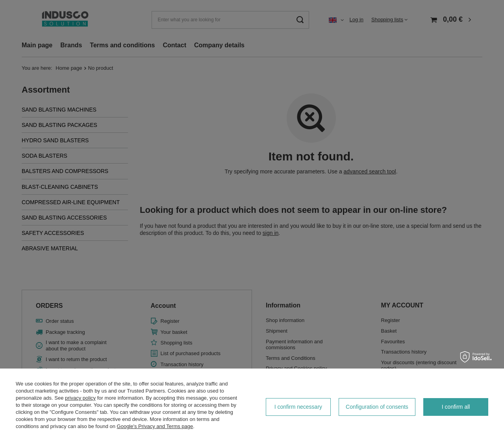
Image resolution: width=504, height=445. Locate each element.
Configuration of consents (377, 407)
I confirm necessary (298, 407)
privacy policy (80, 398)
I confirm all (456, 407)
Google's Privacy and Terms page (155, 426)
